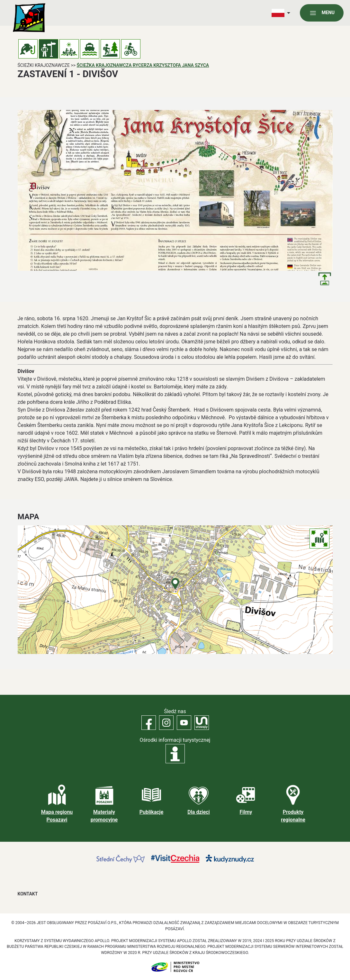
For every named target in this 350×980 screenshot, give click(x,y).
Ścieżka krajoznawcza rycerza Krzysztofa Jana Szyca (143, 65)
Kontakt (28, 894)
